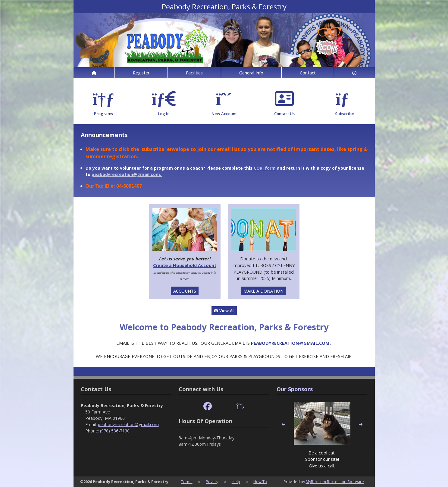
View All (224, 311)
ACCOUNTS (185, 291)
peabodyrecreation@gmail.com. (127, 174)
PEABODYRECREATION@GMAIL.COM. (291, 343)
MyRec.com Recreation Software (335, 482)
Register (141, 73)
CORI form (265, 168)
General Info (251, 73)
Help (236, 482)
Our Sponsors (295, 389)
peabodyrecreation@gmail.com (128, 424)
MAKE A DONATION (263, 291)
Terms (187, 482)
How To (260, 482)
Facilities (194, 73)
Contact (308, 73)
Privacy (212, 482)
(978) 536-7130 (115, 431)
